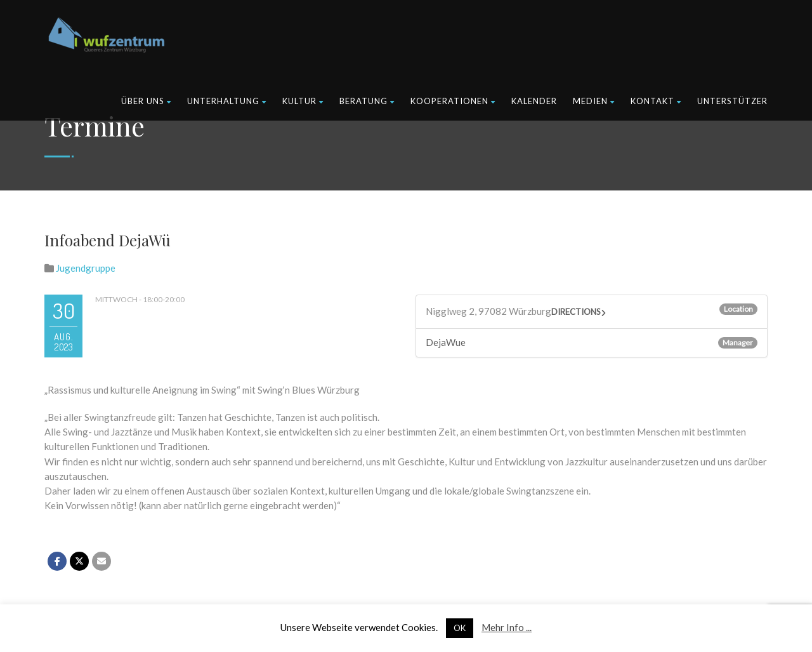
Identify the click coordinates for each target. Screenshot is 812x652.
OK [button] (460, 628)
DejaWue (446, 342)
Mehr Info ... (507, 627)
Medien (594, 101)
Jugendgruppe (86, 268)
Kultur (303, 101)
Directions (576, 312)
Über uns (146, 101)
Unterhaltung (227, 101)
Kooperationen (453, 101)
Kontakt (656, 101)
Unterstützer (732, 101)
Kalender (534, 101)
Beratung (367, 101)
